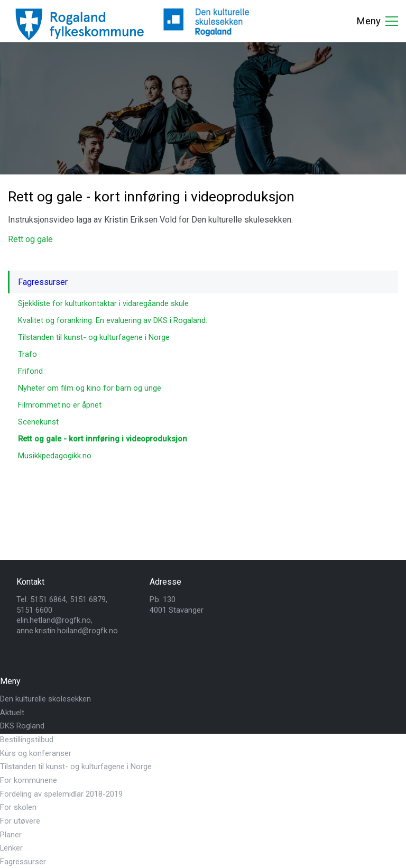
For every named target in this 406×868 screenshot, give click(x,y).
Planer (11, 835)
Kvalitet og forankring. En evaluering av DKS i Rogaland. (113, 320)
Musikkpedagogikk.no (55, 456)
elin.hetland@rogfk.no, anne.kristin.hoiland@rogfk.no (67, 625)
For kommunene (29, 780)
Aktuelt (12, 713)
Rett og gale (30, 239)
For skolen (18, 807)
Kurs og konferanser (36, 753)
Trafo (27, 354)
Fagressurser (43, 282)
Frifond (30, 371)
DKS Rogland (22, 726)
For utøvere (20, 821)
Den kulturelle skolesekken (45, 699)
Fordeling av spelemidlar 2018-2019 (61, 794)
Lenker (11, 848)
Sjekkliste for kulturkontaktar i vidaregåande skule (103, 303)
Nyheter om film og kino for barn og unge (90, 388)
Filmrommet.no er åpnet (60, 405)
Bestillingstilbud (27, 740)
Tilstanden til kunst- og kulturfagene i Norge (94, 337)
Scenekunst (38, 422)
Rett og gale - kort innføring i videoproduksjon (103, 439)
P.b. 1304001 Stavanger (177, 605)
